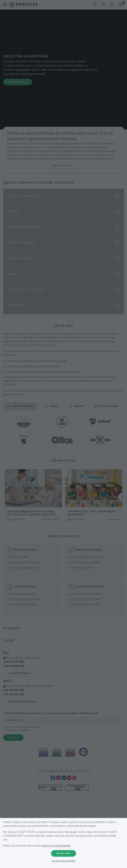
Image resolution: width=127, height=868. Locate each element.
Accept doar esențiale (63, 861)
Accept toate (64, 853)
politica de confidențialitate (56, 846)
